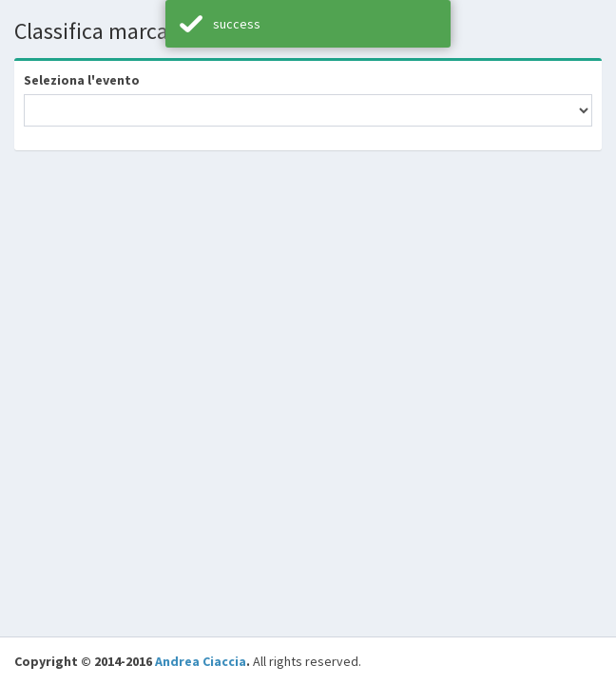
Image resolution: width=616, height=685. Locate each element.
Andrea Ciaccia (201, 661)
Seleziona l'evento (82, 80)
